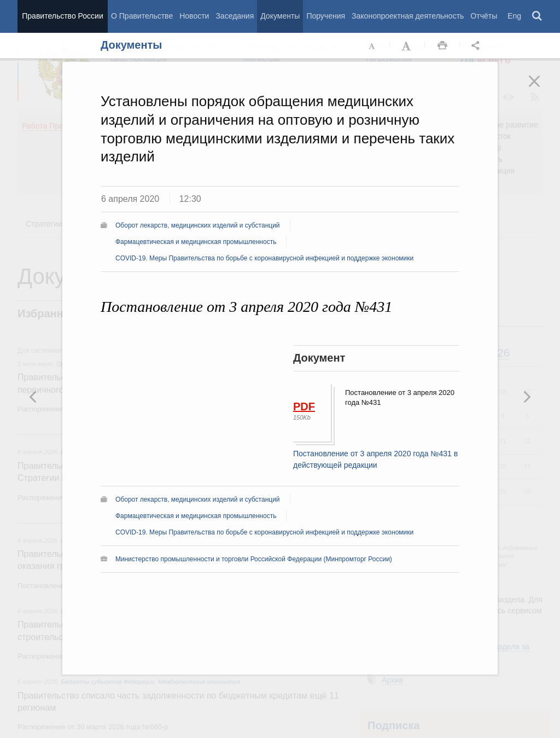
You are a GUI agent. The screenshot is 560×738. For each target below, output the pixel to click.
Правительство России (62, 16)
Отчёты (484, 16)
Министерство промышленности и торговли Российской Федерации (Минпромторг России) (254, 559)
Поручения (326, 16)
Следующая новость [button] (33, 397)
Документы (280, 16)
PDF (304, 406)
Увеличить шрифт (407, 46)
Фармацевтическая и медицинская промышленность (196, 242)
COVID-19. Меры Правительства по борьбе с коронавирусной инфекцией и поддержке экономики (264, 258)
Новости (194, 16)
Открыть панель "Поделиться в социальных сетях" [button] (477, 46)
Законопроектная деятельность (408, 16)
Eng (514, 16)
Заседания (235, 16)
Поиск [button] (538, 16)
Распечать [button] (442, 46)
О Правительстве (142, 16)
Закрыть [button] (542, 89)
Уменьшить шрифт (372, 46)
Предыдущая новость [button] (527, 397)
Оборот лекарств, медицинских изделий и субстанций (198, 225)
